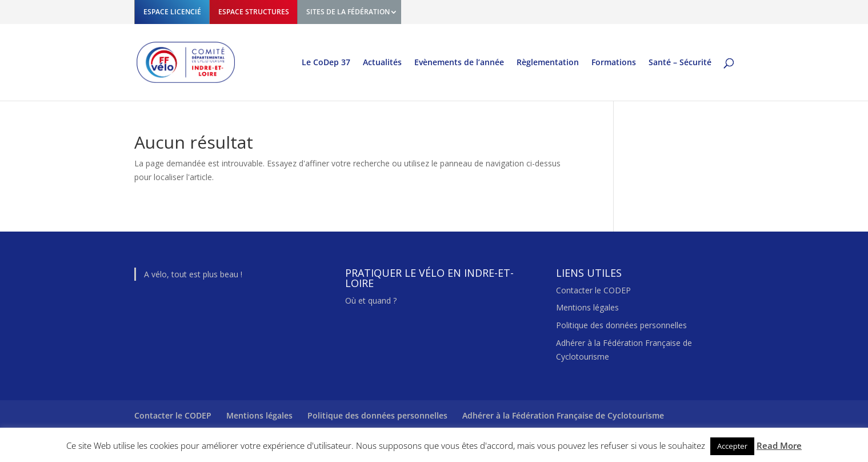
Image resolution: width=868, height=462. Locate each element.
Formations (614, 63)
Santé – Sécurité (680, 63)
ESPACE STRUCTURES (254, 12)
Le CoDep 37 (326, 63)
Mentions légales (587, 307)
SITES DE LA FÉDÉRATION (348, 12)
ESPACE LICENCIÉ (172, 12)
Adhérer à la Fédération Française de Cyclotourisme (563, 415)
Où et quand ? (371, 300)
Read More (779, 445)
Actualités (382, 63)
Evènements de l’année (459, 63)
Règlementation (548, 63)
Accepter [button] (732, 446)
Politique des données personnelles (621, 325)
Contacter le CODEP (593, 290)
